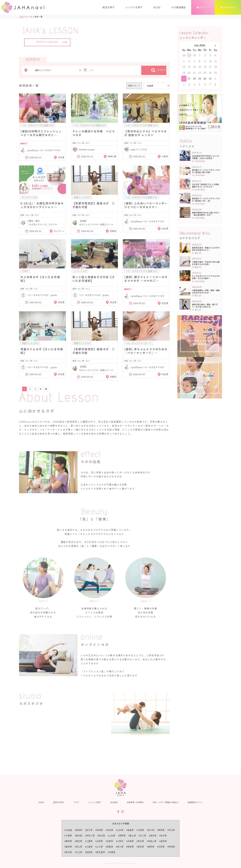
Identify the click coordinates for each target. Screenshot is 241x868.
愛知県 (79, 841)
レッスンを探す (134, 7)
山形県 (120, 830)
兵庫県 (130, 841)
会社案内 (114, 802)
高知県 (140, 847)
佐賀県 (161, 847)
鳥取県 (163, 841)
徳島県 (110, 847)
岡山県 (79, 847)
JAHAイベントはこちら (52, 42)
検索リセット (134, 86)
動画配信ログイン (195, 802)
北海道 (68, 830)
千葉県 (68, 836)
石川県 (143, 836)
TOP (22, 17)
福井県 (153, 836)
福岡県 (151, 847)
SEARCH (159, 70)
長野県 (122, 836)
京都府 (110, 841)
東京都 (79, 836)
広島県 (89, 847)
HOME (41, 802)
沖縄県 (112, 852)
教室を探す (109, 7)
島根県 (68, 847)
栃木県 (151, 830)
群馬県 (161, 830)
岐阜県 (163, 836)
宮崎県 (89, 852)
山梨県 (112, 836)
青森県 (79, 830)
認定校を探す (59, 802)
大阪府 (120, 841)
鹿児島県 (100, 852)
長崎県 (171, 847)
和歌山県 (152, 841)
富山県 (132, 836)
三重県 (89, 841)
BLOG (157, 7)
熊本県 (68, 852)
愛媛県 (130, 847)
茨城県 (140, 830)
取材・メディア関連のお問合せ (166, 802)
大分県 (79, 852)
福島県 (130, 830)
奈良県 (140, 841)
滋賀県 (99, 841)
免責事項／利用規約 (135, 802)
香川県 (120, 847)
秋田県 (110, 830)
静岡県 (68, 841)
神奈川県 (90, 836)
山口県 (99, 847)
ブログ (76, 802)
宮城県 (99, 830)
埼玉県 (171, 830)
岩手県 (89, 830)
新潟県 (101, 836)
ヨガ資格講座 (178, 7)
